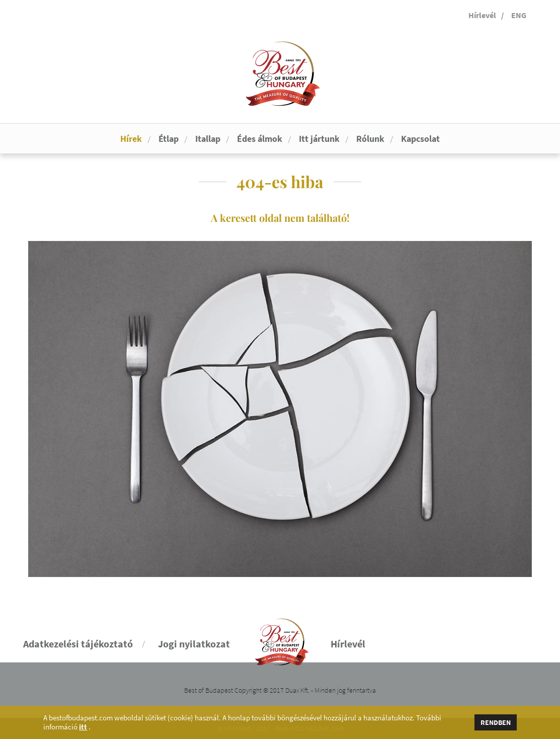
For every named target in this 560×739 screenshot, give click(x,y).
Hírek (131, 139)
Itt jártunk (319, 139)
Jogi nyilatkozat (194, 644)
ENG (519, 15)
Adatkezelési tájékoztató (78, 644)
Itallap (208, 139)
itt (83, 727)
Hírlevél (482, 15)
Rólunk (370, 139)
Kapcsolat (420, 139)
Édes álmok (260, 139)
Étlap (169, 139)
